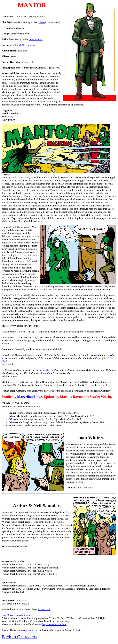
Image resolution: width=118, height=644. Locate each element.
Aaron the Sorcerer (46, 370)
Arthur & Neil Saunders (24, 45)
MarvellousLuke (30, 397)
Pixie (98, 358)
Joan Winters (36, 39)
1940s (42, 22)
